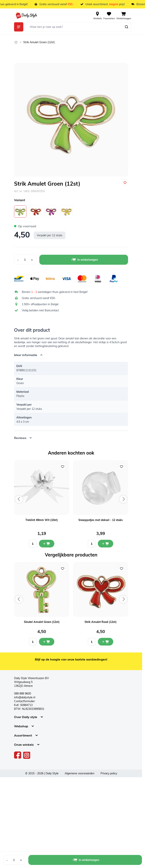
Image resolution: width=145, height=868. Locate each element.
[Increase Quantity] (32, 260)
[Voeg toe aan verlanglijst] (125, 183)
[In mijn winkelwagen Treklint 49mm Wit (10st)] (47, 544)
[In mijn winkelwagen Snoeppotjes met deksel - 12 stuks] (106, 544)
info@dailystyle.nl (25, 697)
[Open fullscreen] (71, 120)
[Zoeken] (127, 27)
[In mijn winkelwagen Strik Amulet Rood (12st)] (106, 642)
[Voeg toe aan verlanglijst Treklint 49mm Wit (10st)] (63, 467)
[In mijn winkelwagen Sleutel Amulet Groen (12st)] (47, 642)
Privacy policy (109, 773)
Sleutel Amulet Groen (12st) (42, 622)
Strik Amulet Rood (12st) (101, 622)
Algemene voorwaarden (80, 773)
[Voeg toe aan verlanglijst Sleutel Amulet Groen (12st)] (63, 569)
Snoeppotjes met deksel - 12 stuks (101, 520)
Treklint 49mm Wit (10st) (42, 520)
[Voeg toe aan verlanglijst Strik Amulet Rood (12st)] (122, 569)
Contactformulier (24, 701)
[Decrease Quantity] (18, 260)
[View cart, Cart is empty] (124, 15)
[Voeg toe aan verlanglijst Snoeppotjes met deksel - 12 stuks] (122, 467)
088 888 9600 (23, 694)
